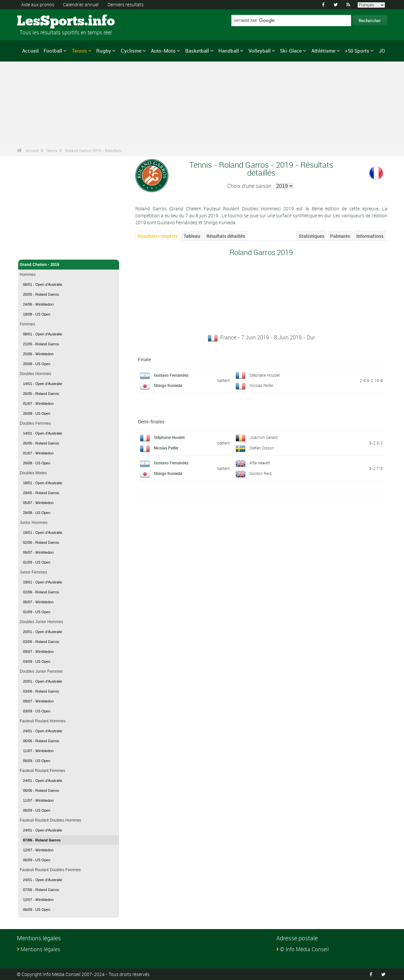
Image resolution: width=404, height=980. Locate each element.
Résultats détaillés (226, 236)
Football (53, 51)
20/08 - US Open (37, 364)
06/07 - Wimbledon (38, 552)
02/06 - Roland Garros (41, 542)
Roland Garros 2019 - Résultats (93, 150)
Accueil (30, 51)
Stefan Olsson (262, 448)
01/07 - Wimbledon (38, 404)
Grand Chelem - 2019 (69, 265)
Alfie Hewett (260, 463)
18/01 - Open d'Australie (43, 483)
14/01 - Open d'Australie (43, 384)
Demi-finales (151, 422)
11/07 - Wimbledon (38, 751)
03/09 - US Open (37, 661)
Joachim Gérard (264, 437)
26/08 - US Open (37, 413)
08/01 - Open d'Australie (43, 284)
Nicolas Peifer (261, 385)
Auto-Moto (163, 51)
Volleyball (260, 51)
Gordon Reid (261, 473)
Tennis (79, 51)
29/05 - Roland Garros (41, 493)
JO (382, 51)
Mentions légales (40, 949)
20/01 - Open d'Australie (43, 632)
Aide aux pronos (38, 4)
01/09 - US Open (37, 562)
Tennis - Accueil (35, 251)
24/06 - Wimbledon (38, 304)
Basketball (197, 51)
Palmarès (340, 236)
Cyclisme (131, 51)
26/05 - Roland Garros (41, 394)
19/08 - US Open (37, 314)
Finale (144, 359)
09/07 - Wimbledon (38, 652)
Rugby (104, 51)
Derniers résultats (126, 4)
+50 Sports (357, 51)
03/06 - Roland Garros (41, 642)
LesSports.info (42, 21)
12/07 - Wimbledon (38, 850)
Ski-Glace (291, 51)
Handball (229, 51)
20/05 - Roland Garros (41, 294)
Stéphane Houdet (265, 375)
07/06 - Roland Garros (42, 840)
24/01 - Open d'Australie (43, 731)
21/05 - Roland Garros (41, 344)
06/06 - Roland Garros (41, 741)
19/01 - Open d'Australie (43, 533)
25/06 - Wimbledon (38, 354)
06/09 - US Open (37, 761)
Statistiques (312, 236)
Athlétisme (323, 51)
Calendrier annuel (81, 4)
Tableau (192, 236)
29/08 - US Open (37, 513)
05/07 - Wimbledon (38, 503)
